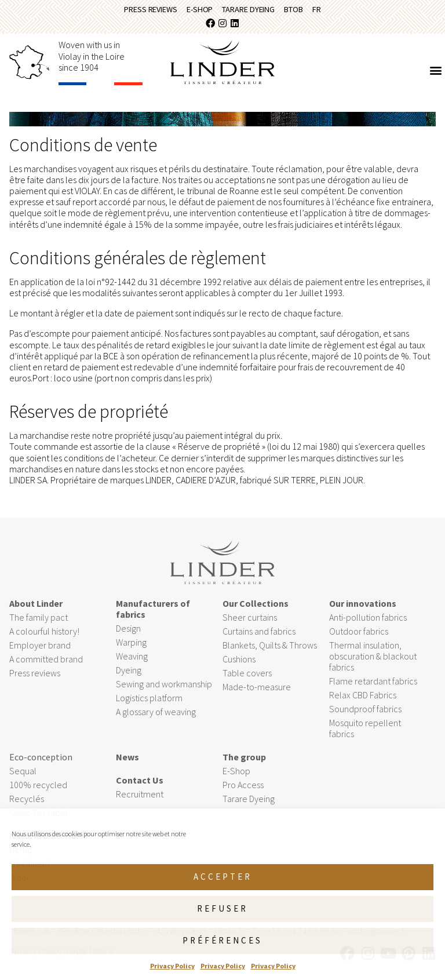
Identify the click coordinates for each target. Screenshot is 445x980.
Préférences (222, 940)
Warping (132, 647)
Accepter (223, 877)
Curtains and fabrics (259, 635)
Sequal (23, 775)
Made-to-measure (257, 691)
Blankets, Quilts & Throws (270, 649)
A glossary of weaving (156, 716)
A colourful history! (44, 635)
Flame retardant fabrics (373, 686)
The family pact (39, 621)
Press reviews (138, 11)
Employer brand (40, 649)
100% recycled (38, 789)
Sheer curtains (250, 621)
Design (128, 633)
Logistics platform (149, 702)
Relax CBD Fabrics (363, 700)
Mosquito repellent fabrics (365, 733)
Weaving (132, 661)
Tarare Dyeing (251, 11)
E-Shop (194, 11)
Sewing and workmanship (164, 688)
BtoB (304, 11)
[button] (435, 74)
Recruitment (140, 799)
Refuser (222, 908)
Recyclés (27, 803)
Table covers (247, 677)
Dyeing (129, 674)
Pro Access (243, 789)
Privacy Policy (172, 966)
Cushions (239, 663)
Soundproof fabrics (365, 713)
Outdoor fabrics (359, 635)
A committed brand (46, 663)
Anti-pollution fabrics (368, 621)
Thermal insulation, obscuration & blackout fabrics (373, 660)
